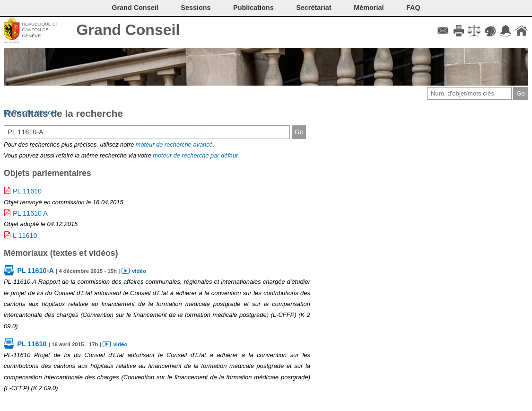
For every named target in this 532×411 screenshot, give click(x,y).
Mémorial (369, 8)
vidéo (139, 271)
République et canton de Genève (40, 30)
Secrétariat (314, 8)
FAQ (413, 8)
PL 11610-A (35, 271)
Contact (443, 31)
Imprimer (458, 31)
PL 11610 (27, 191)
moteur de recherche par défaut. (196, 155)
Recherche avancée (31, 112)
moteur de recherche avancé (174, 144)
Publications (253, 8)
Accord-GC (506, 31)
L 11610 (25, 236)
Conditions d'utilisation (474, 31)
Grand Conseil (128, 30)
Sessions (196, 8)
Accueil (521, 31)
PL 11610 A (30, 213)
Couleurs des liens (490, 31)
